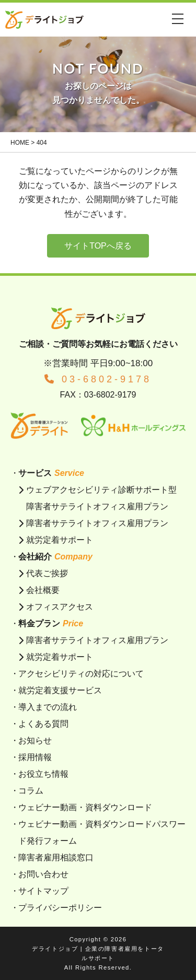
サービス (51, 473)
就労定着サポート (60, 540)
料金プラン (51, 623)
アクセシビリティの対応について (81, 674)
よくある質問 (43, 724)
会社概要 (43, 590)
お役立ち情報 (43, 774)
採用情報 (35, 757)
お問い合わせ (43, 874)
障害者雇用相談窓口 (56, 857)
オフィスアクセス (60, 607)
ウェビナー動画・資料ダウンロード (85, 807)
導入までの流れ (48, 707)
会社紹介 (55, 557)
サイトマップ (43, 891)
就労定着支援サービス (60, 690)
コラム (31, 791)
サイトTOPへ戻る (98, 246)
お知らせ (35, 740)
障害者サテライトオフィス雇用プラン (97, 523)
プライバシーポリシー (60, 908)
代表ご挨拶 (47, 573)
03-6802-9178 (98, 379)
